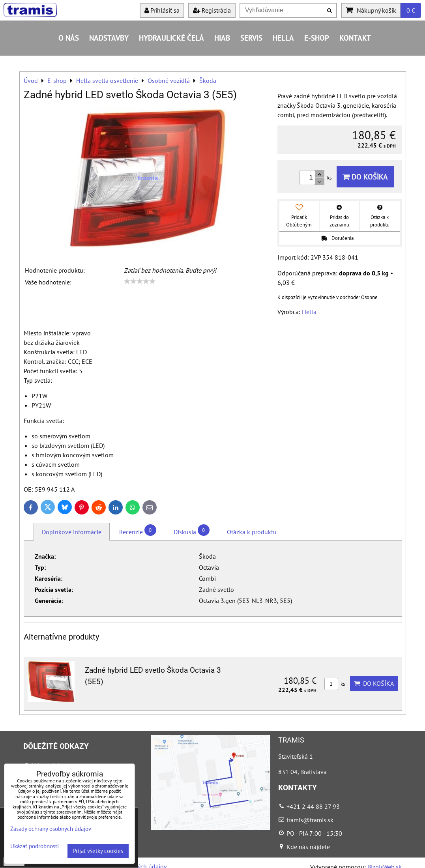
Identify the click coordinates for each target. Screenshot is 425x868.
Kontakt (355, 38)
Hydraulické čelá (171, 38)
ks (335, 684)
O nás (69, 38)
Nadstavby (109, 38)
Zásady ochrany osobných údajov (51, 829)
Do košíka (365, 177)
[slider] (140, 281)
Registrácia (212, 10)
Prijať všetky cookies (98, 851)
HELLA (283, 38)
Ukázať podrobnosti (35, 846)
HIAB (222, 38)
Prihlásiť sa (162, 10)
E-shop (317, 38)
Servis (251, 38)
